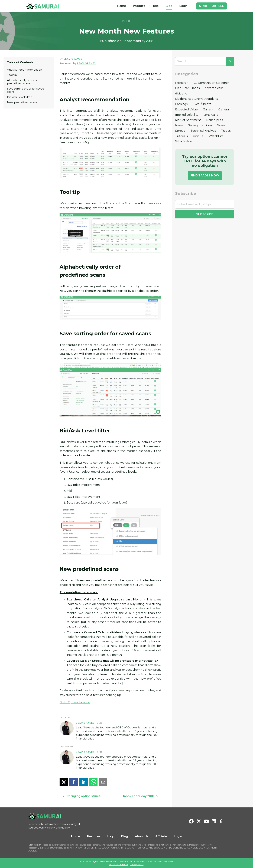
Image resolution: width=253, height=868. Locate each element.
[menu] (152, 6)
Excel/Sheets (202, 104)
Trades (226, 131)
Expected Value (186, 109)
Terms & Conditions (119, 864)
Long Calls (211, 115)
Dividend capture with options (196, 99)
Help (155, 6)
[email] (103, 782)
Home (121, 6)
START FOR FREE (211, 6)
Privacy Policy (137, 864)
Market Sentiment (188, 120)
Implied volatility (187, 115)
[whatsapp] (93, 782)
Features (94, 836)
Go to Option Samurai (75, 702)
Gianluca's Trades (187, 88)
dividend (181, 93)
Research (182, 83)
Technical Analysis (203, 131)
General (224, 109)
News (179, 125)
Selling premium (200, 125)
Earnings (181, 104)
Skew (221, 125)
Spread (180, 131)
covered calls (214, 88)
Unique (198, 136)
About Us (142, 836)
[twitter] (64, 782)
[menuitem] (121, 6)
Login (183, 6)
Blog (169, 6)
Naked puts (215, 120)
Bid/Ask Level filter (19, 97)
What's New (184, 141)
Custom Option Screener (211, 83)
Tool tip (12, 75)
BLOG (127, 21)
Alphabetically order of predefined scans (22, 82)
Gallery (208, 109)
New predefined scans (22, 102)
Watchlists (216, 136)
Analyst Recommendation (25, 70)
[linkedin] (83, 782)
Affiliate (161, 836)
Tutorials (181, 136)
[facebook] (74, 782)
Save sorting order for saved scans (26, 90)
